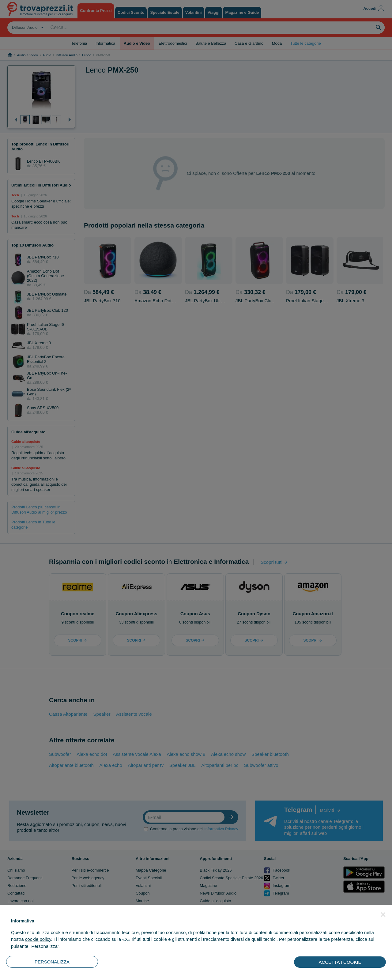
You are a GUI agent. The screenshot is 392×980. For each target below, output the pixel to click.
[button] (383, 914)
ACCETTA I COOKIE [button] (340, 962)
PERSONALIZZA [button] (52, 962)
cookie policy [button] (38, 939)
